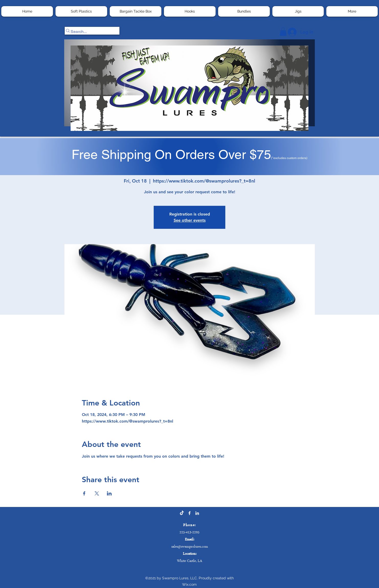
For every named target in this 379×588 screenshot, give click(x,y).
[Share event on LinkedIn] (109, 493)
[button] (136, 11)
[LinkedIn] (197, 513)
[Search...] (90, 32)
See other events (190, 220)
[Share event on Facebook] (84, 493)
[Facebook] (190, 513)
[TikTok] (182, 513)
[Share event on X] (97, 493)
